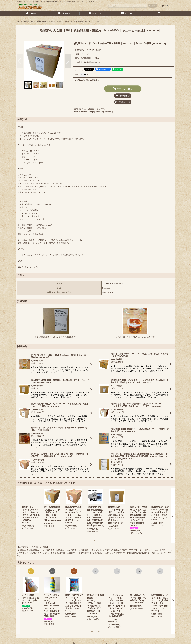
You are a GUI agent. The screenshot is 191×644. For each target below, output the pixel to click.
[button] (159, 13)
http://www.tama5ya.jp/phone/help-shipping (93, 112)
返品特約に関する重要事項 (87, 80)
